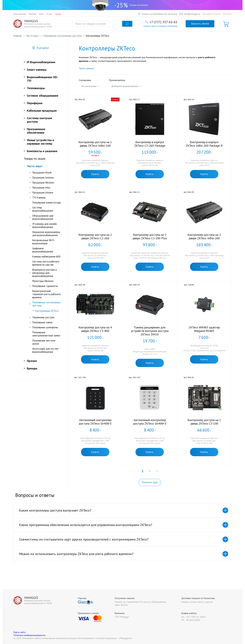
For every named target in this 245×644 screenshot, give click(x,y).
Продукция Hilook (42, 173)
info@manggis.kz (190, 14)
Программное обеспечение (36, 131)
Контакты (227, 14)
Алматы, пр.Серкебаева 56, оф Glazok (158, 14)
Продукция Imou (41, 188)
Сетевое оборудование (43, 96)
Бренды (32, 368)
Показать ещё (150, 482)
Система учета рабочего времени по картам (46, 263)
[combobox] (91, 86)
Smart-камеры (37, 70)
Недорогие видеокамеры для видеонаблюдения (46, 234)
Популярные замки (42, 322)
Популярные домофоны (45, 327)
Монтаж (33, 14)
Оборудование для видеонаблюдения (43, 217)
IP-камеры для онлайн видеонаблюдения (45, 225)
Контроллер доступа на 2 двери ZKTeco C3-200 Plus (150, 236)
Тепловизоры (36, 88)
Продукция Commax (43, 178)
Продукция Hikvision (43, 183)
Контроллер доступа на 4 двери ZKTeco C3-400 (95, 329)
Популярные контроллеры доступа (46, 304)
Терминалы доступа (43, 317)
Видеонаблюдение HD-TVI (42, 79)
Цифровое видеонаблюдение (43, 250)
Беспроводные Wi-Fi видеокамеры (43, 242)
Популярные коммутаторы (47, 203)
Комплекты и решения (42, 151)
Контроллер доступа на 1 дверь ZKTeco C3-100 (204, 422)
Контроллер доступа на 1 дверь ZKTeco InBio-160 (95, 144)
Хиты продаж (20, 14)
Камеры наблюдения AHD (46, 257)
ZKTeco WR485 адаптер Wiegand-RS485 (204, 329)
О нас (49, 14)
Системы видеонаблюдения (43, 209)
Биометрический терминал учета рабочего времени (46, 294)
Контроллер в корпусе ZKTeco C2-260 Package (150, 144)
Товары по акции (34, 159)
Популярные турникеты (45, 286)
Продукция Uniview (43, 193)
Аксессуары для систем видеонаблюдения (45, 350)
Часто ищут (35, 166)
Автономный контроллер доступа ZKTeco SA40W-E (150, 422)
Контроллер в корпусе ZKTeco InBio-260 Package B (204, 144)
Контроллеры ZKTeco (47, 311)
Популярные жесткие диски (44, 342)
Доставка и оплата (211, 14)
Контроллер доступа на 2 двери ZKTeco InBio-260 (204, 236)
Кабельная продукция (42, 111)
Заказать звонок (200, 24)
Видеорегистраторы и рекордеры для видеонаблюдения (45, 273)
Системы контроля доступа (39, 120)
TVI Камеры (39, 198)
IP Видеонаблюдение (41, 62)
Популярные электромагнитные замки (46, 334)
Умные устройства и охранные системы (40, 142)
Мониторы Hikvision (43, 281)
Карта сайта (19, 632)
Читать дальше (86, 68)
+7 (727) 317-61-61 (163, 22)
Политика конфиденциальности (29, 635)
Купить (95, 174)
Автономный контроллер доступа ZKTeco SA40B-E (95, 422)
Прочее (32, 361)
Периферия (35, 103)
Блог (41, 14)
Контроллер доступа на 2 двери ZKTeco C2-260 (95, 236)
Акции (58, 14)
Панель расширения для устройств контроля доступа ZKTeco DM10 (150, 331)
